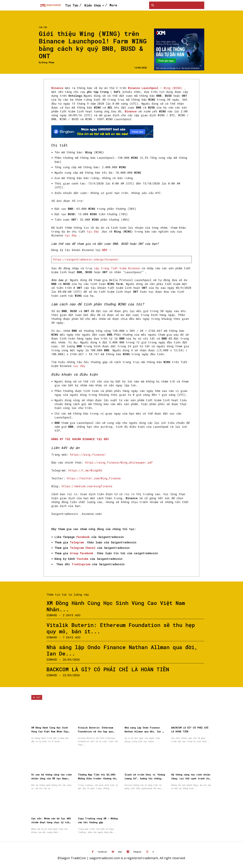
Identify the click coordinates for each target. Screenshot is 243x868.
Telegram (137, 852)
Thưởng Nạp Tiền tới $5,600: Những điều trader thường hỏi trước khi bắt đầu (97, 778)
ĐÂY (105, 250)
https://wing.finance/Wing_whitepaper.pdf (119, 462)
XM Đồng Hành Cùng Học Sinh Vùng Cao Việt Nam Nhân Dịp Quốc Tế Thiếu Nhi (50, 731)
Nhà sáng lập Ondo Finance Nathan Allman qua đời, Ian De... (122, 650)
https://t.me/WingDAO (85, 470)
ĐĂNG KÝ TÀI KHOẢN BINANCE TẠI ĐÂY (80, 439)
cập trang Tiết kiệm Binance (117, 268)
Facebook (102, 852)
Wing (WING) (173, 88)
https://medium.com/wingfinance (87, 486)
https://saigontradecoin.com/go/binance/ (86, 259)
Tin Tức (43, 27)
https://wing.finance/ (88, 455)
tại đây (93, 231)
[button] (153, 5)
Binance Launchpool (143, 88)
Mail (120, 852)
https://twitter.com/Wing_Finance (94, 478)
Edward (52, 615)
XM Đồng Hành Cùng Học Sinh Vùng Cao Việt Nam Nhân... (116, 606)
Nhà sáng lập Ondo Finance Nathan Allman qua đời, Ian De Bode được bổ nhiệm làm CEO (145, 731)
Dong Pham (48, 63)
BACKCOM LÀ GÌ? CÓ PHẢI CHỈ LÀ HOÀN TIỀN (108, 669)
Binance (57, 88)
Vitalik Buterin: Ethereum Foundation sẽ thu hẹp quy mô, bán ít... (121, 628)
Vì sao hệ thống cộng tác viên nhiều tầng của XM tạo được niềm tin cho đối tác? (52, 778)
